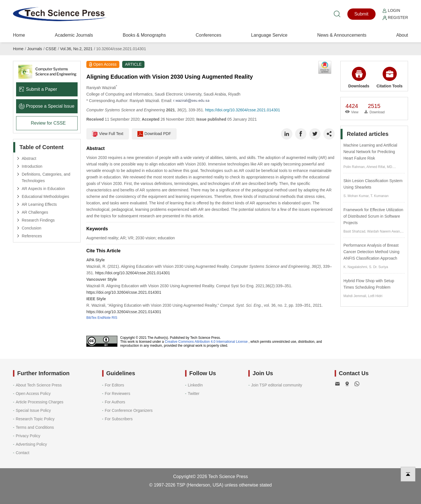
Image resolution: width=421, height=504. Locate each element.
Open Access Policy (33, 394)
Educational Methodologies (45, 196)
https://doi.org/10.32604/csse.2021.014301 (243, 110)
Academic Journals (74, 35)
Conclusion (31, 228)
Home (19, 35)
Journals (35, 49)
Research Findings (38, 220)
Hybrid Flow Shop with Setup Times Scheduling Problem (369, 284)
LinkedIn (195, 385)
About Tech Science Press (39, 385)
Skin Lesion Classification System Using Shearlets (373, 184)
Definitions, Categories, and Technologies (46, 177)
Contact (23, 453)
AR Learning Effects (39, 204)
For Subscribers (119, 419)
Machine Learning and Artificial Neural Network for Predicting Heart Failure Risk (370, 152)
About (402, 35)
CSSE (51, 49)
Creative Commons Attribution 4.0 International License (206, 342)
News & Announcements (342, 35)
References (32, 236)
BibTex (91, 318)
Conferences (208, 35)
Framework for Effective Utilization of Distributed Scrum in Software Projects (373, 216)
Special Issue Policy (33, 410)
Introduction (32, 166)
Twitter (194, 394)
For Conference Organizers (129, 410)
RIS (114, 318)
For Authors (115, 402)
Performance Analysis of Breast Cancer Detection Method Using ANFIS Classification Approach (371, 252)
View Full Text (108, 134)
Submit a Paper (38, 89)
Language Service (269, 35)
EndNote (104, 318)
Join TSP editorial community (277, 385)
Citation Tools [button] (389, 78)
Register (395, 17)
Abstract (29, 158)
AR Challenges (35, 212)
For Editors (114, 385)
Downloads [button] (359, 78)
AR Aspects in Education (43, 189)
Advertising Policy (31, 444)
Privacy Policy (28, 436)
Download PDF (154, 134)
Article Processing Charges (40, 402)
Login (391, 10)
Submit (361, 14)
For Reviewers (117, 394)
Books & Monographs (144, 35)
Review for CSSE (48, 123)
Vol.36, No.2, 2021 (76, 49)
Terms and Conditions (35, 427)
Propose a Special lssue (47, 106)
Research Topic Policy (35, 419)
